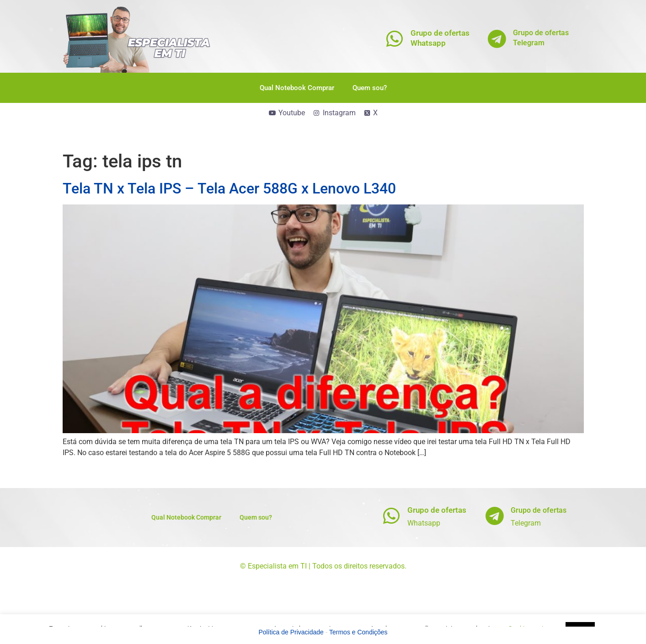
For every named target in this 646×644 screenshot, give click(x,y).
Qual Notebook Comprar (297, 88)
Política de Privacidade (291, 632)
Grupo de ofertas (437, 510)
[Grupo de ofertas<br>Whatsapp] (394, 39)
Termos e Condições (358, 632)
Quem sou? (370, 88)
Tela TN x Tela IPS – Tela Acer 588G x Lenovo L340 (229, 188)
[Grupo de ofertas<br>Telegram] (497, 39)
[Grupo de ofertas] (391, 516)
